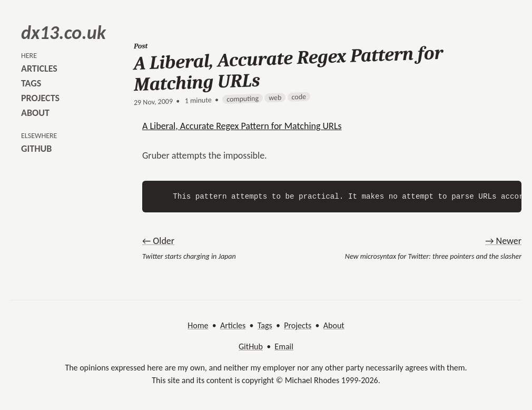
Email (284, 346)
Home (198, 325)
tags (31, 83)
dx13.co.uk (63, 33)
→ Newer (503, 241)
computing (243, 99)
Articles (233, 325)
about (35, 113)
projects (40, 98)
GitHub (251, 346)
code (299, 97)
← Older (158, 241)
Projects (298, 325)
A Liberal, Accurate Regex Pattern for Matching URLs (242, 126)
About (334, 325)
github (36, 149)
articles (39, 69)
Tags (265, 325)
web (275, 97)
